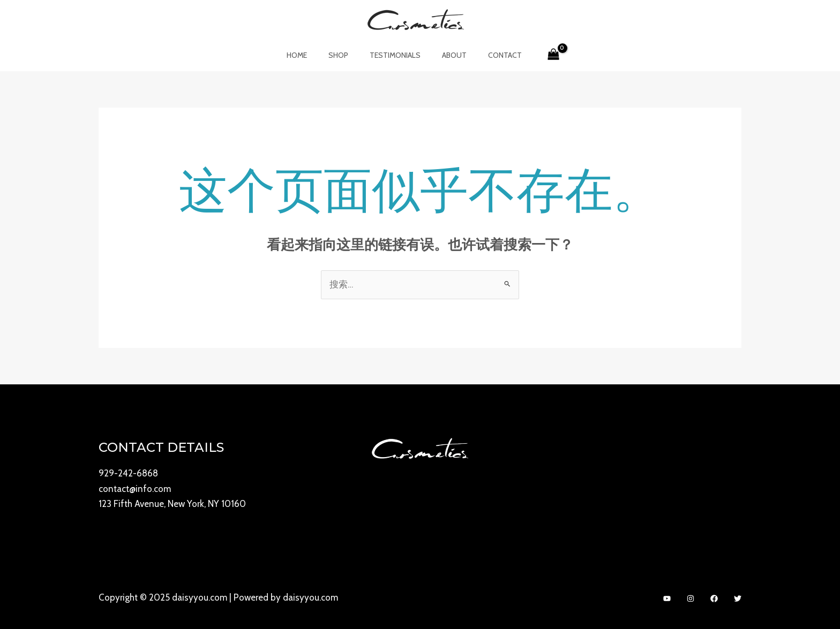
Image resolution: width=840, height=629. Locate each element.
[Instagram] (691, 598)
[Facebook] (714, 598)
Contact (492, 55)
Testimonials (395, 55)
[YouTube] (667, 598)
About (448, 55)
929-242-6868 (128, 474)
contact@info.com (135, 489)
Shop (345, 55)
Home (310, 55)
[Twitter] (738, 598)
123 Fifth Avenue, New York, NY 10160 (172, 504)
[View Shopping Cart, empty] (538, 55)
